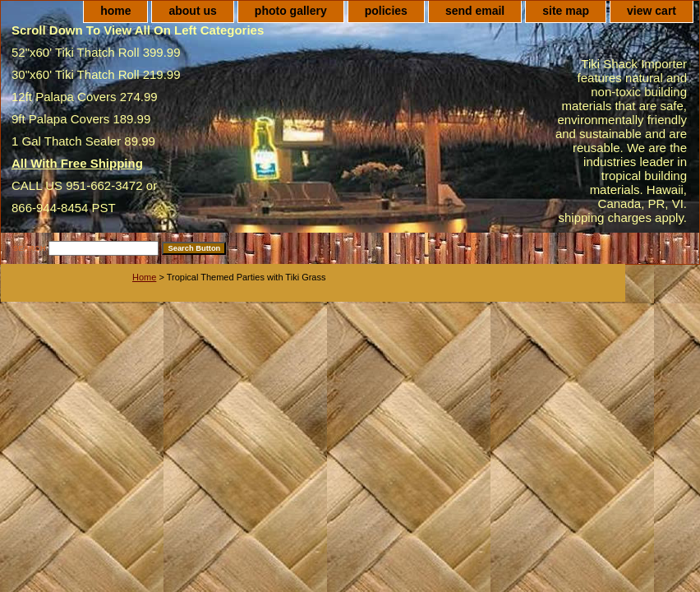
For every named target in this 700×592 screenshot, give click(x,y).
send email (475, 11)
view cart (652, 11)
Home (144, 277)
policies (386, 11)
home (115, 11)
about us (192, 11)
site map (566, 11)
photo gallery (291, 11)
